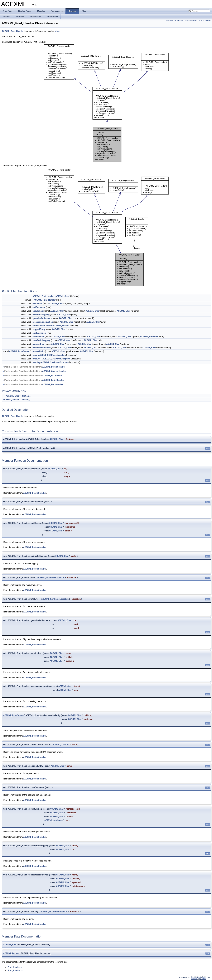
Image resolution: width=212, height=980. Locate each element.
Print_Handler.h (15, 967)
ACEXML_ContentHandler (54, 371)
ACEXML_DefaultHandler (54, 367)
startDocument (39, 333)
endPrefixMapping (41, 315)
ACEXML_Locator (61, 326)
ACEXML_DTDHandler (52, 376)
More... (58, 31)
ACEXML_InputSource (19, 351)
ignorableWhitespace (42, 318)
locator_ (26, 400)
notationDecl (38, 344)
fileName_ (27, 396)
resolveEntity (39, 351)
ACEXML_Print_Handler (13, 31)
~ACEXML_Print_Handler (44, 300)
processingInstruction (43, 322)
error (35, 355)
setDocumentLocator (42, 326)
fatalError (37, 359)
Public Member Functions (175, 21)
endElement (38, 311)
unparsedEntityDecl (42, 348)
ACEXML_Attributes (149, 337)
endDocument (39, 307)
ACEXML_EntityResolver (53, 380)
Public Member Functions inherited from (34, 367)
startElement (38, 337)
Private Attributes (191, 21)
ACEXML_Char (62, 296)
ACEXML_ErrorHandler (53, 384)
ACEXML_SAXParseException (52, 355)
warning (36, 362)
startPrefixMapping (42, 340)
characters (37, 304)
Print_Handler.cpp (16, 970)
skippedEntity (39, 329)
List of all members (205, 21)
